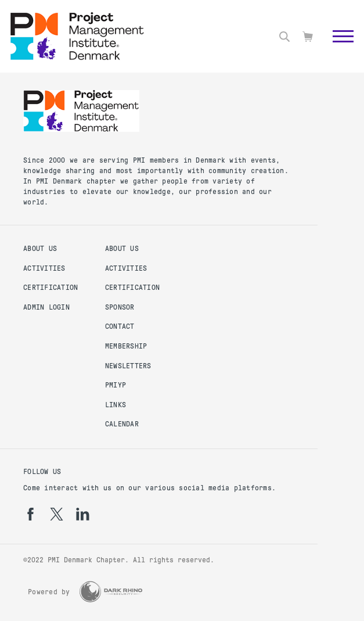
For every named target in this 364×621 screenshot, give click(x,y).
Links (116, 405)
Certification (51, 288)
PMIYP (116, 385)
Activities (44, 268)
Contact (120, 326)
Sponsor (120, 307)
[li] (83, 514)
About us (40, 249)
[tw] (57, 514)
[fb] (30, 514)
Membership (126, 346)
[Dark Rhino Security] (111, 592)
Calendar (122, 424)
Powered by (49, 592)
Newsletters (128, 366)
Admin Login (46, 307)
